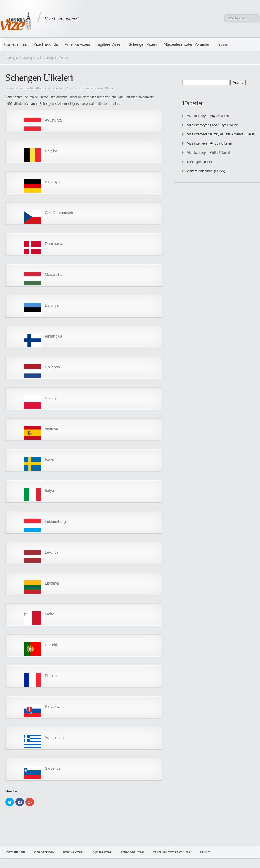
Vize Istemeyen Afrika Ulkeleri (209, 153)
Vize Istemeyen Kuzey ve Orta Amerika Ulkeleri (221, 134)
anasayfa (13, 58)
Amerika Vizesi (77, 44)
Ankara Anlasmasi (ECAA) (206, 171)
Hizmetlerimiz (15, 44)
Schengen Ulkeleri (200, 162)
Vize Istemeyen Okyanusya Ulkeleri (213, 125)
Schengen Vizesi (142, 44)
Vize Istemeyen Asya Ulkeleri (208, 116)
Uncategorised (31, 58)
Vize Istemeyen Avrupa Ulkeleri (210, 143)
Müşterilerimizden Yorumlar (186, 44)
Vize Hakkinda (46, 44)
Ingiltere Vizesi (109, 44)
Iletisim (222, 44)
